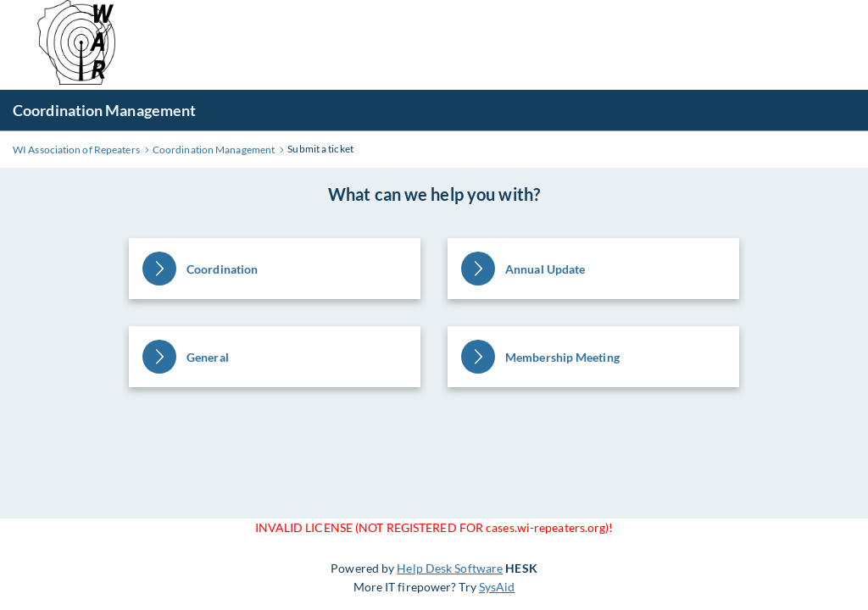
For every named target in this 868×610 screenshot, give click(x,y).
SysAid (497, 587)
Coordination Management (104, 110)
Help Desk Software (450, 568)
